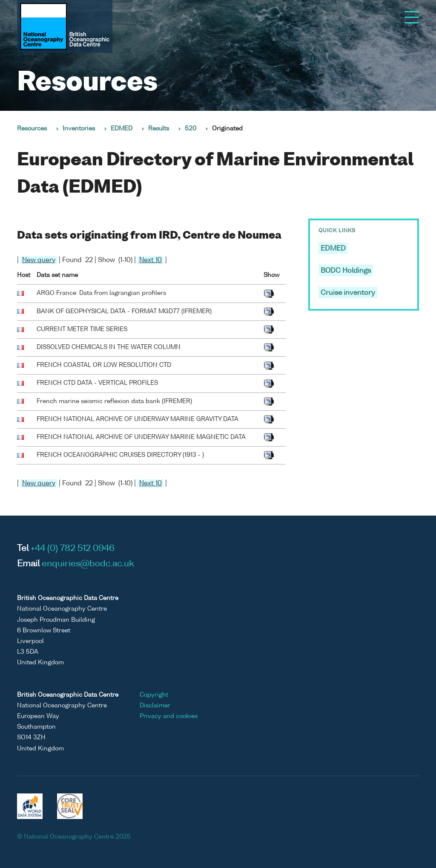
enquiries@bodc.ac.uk (88, 564)
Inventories (79, 129)
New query (39, 260)
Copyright (154, 695)
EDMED (122, 129)
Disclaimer (155, 706)
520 (191, 129)
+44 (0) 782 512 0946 (73, 549)
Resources (32, 129)
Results (159, 129)
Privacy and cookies (169, 716)
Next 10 (151, 260)
